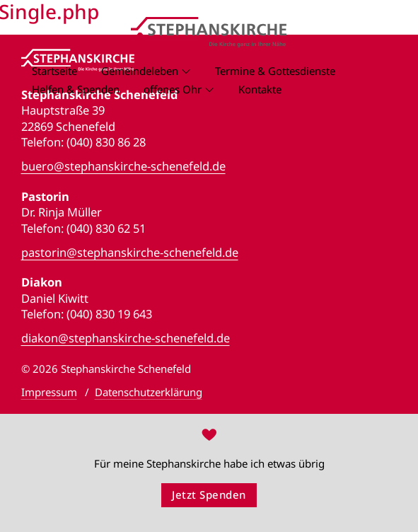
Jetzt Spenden (209, 495)
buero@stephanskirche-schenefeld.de (123, 166)
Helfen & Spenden (76, 89)
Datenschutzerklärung (149, 392)
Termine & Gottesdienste (275, 71)
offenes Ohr (173, 89)
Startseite (54, 71)
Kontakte (260, 89)
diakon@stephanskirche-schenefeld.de (126, 338)
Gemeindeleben (140, 71)
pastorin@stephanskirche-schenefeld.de (130, 253)
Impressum (49, 392)
